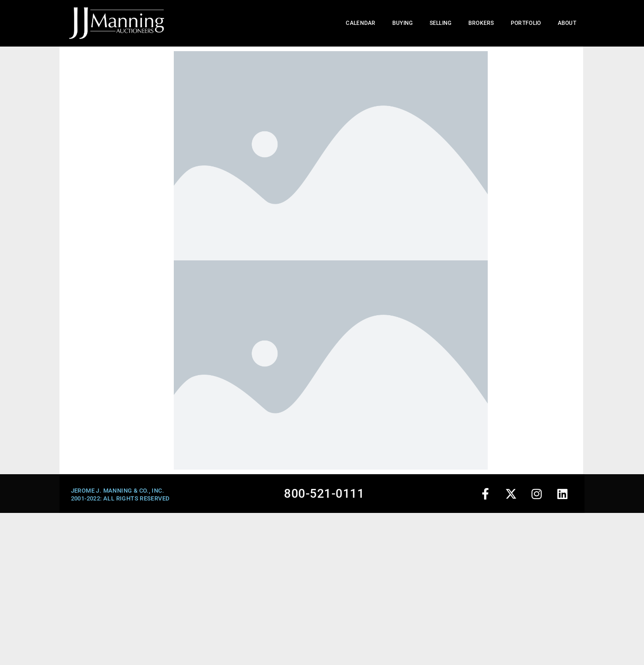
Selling (441, 23)
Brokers (481, 23)
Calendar (360, 23)
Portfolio (526, 23)
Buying (403, 23)
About (567, 23)
